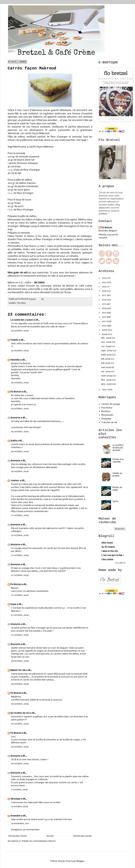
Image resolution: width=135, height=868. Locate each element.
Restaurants (107, 415)
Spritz (116, 501)
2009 (105, 330)
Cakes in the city (110, 551)
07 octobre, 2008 (20, 515)
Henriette (15, 360)
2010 (104, 326)
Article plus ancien (83, 836)
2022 (104, 282)
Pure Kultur (107, 408)
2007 (105, 390)
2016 (104, 300)
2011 (104, 321)
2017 (104, 295)
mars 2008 (107, 376)
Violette (14, 340)
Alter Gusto (107, 543)
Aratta (14, 441)
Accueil (50, 836)
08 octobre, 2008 (20, 661)
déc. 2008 (106, 338)
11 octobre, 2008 (19, 790)
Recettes (22, 303)
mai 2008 (106, 367)
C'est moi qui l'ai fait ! (112, 555)
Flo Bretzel (16, 392)
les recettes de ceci (20, 713)
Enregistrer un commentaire (25, 830)
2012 (104, 317)
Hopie (13, 604)
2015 (104, 304)
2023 (104, 278)
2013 (104, 313)
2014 (104, 308)
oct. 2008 (106, 346)
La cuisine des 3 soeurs (22, 320)
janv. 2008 (107, 384)
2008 (105, 334)
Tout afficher (120, 563)
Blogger (80, 861)
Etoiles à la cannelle (118, 461)
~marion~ (15, 481)
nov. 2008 (106, 342)
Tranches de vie (109, 422)
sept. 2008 (107, 351)
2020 (105, 287)
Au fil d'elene (108, 547)
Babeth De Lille (18, 670)
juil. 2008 (106, 359)
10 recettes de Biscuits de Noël (118, 448)
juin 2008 (106, 363)
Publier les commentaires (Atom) (39, 841)
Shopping (106, 419)
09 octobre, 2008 (20, 724)
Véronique (15, 799)
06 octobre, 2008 (20, 331)
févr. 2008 (107, 380)
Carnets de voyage (111, 404)
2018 (104, 291)
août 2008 (107, 355)
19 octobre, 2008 (19, 807)
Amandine (15, 816)
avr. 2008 (106, 372)
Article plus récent (18, 836)
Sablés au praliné (117, 475)
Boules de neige (117, 489)
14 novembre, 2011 (20, 824)
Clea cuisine (107, 560)
